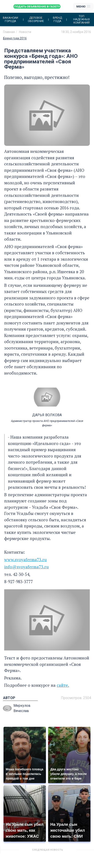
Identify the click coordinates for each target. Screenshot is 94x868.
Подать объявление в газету (37, 6)
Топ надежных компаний (82, 19)
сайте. (63, 685)
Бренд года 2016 (15, 38)
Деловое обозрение (36, 19)
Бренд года (57, 19)
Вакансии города (10, 19)
